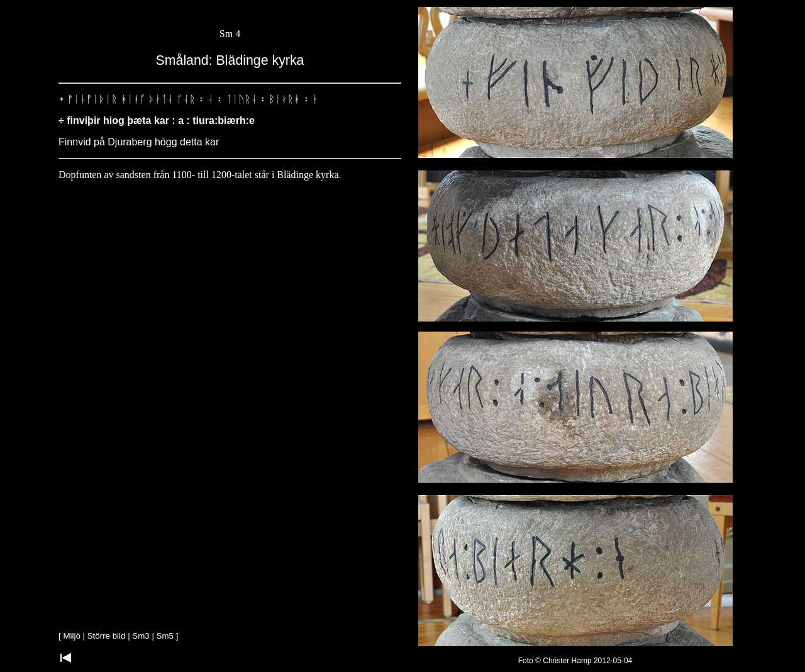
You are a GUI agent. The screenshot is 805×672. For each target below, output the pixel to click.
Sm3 (141, 636)
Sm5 (165, 636)
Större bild (107, 636)
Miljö (71, 636)
